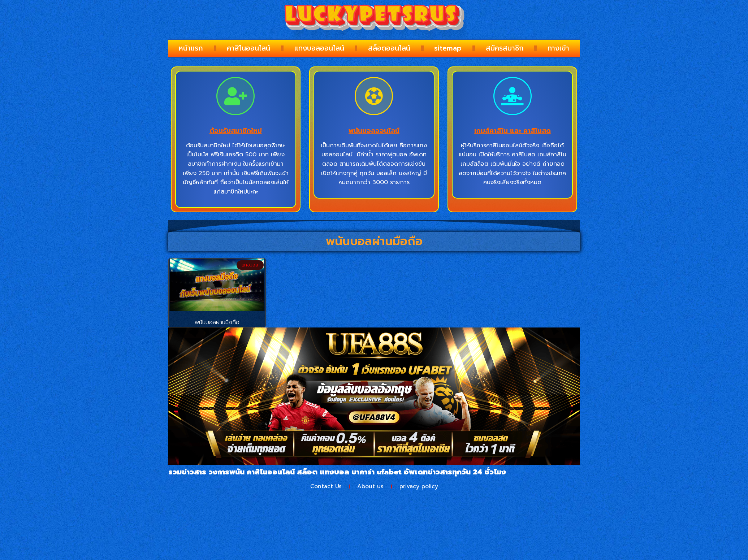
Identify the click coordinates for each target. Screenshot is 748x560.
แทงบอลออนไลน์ (319, 48)
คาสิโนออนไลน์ (248, 48)
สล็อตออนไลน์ (389, 48)
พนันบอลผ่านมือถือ (217, 322)
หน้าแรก (191, 48)
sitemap (448, 48)
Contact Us (325, 487)
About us (371, 487)
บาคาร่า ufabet (377, 472)
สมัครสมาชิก (505, 48)
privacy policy (420, 487)
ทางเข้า (558, 48)
